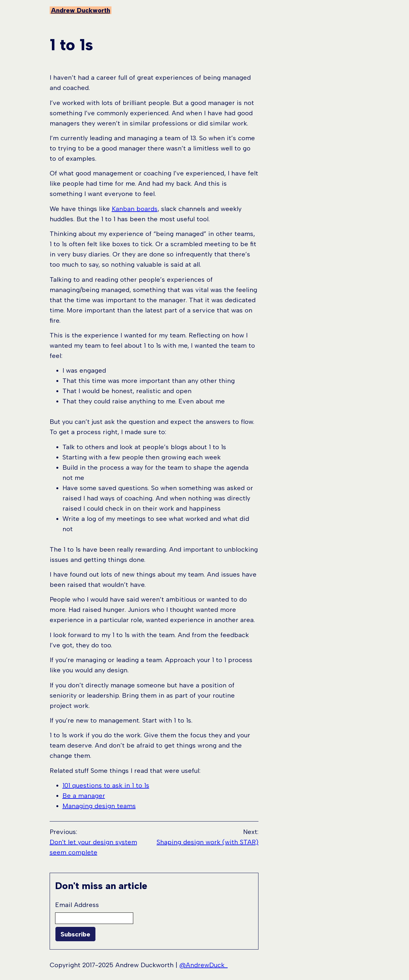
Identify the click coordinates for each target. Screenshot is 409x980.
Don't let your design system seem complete (93, 847)
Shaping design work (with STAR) (208, 842)
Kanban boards (135, 209)
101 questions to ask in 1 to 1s (106, 785)
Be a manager (84, 796)
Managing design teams (99, 806)
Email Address (77, 905)
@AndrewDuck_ (204, 965)
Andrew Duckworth (81, 10)
